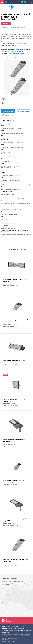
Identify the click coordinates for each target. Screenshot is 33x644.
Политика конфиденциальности (9, 638)
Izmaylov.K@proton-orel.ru (17, 53)
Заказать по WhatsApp (9, 115)
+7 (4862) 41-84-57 (17, 51)
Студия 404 (14, 641)
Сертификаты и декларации (12, 103)
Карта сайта (5, 640)
